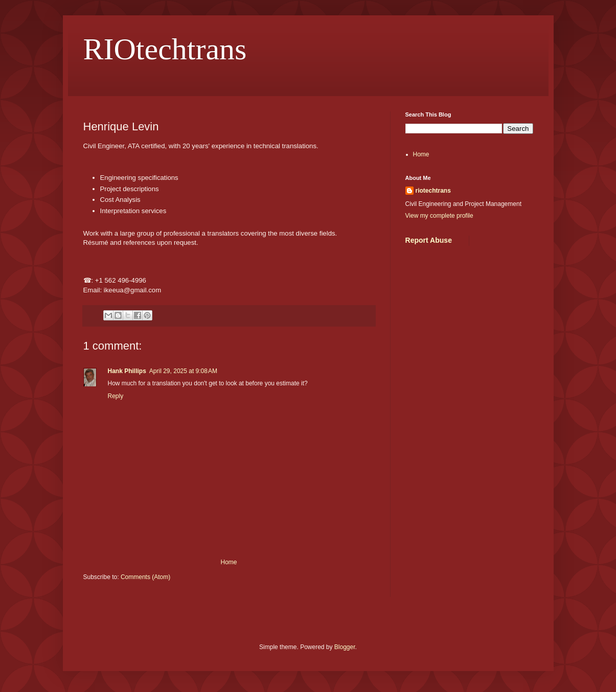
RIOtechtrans (165, 49)
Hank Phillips (127, 371)
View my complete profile (439, 216)
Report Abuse (429, 240)
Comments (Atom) (145, 577)
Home (229, 562)
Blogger (345, 647)
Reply (116, 396)
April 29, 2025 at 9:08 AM (183, 371)
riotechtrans (433, 191)
